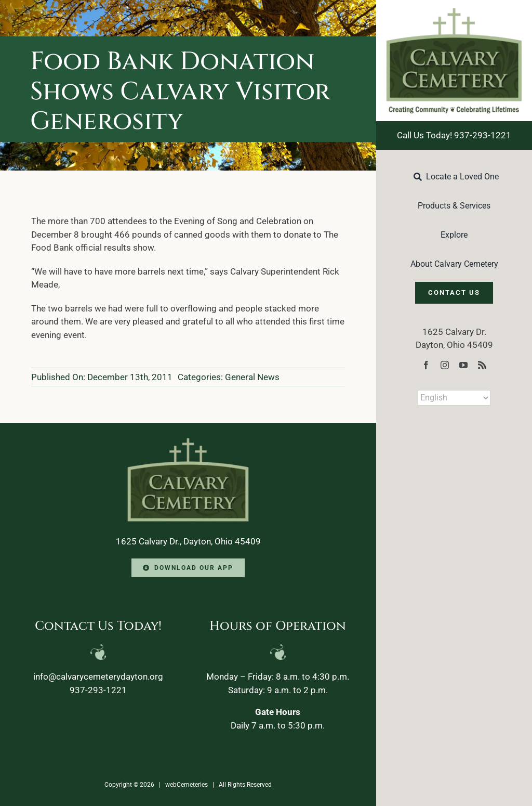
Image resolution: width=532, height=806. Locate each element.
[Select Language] (454, 398)
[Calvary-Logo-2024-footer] (188, 443)
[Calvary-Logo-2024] (454, 12)
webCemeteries (187, 785)
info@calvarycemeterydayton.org (98, 677)
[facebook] (426, 365)
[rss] (482, 365)
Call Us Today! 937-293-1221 (454, 135)
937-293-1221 (98, 690)
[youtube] (463, 365)
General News (252, 377)
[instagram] (445, 365)
